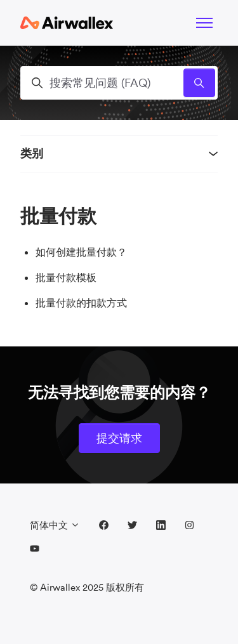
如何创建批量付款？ (81, 252)
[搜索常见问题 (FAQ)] (119, 83)
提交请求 (119, 438)
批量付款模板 (66, 277)
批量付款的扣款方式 (81, 303)
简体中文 (55, 525)
